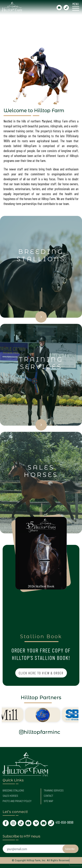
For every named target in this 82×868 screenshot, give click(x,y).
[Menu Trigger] (76, 6)
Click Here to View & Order (41, 673)
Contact (48, 796)
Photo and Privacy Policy (17, 801)
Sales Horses (10, 796)
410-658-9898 (64, 822)
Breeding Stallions (13, 791)
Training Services (54, 791)
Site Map (48, 801)
